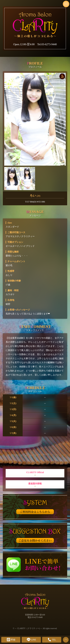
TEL (52, 640)
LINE (31, 640)
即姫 (11, 640)
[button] (7, 118)
